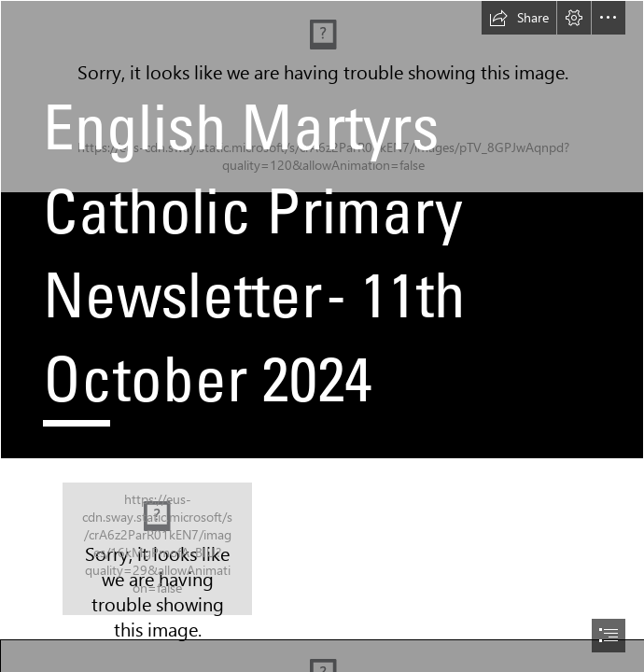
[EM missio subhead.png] (157, 549)
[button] (519, 18)
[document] (322, 336)
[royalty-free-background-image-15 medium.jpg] (322, 230)
